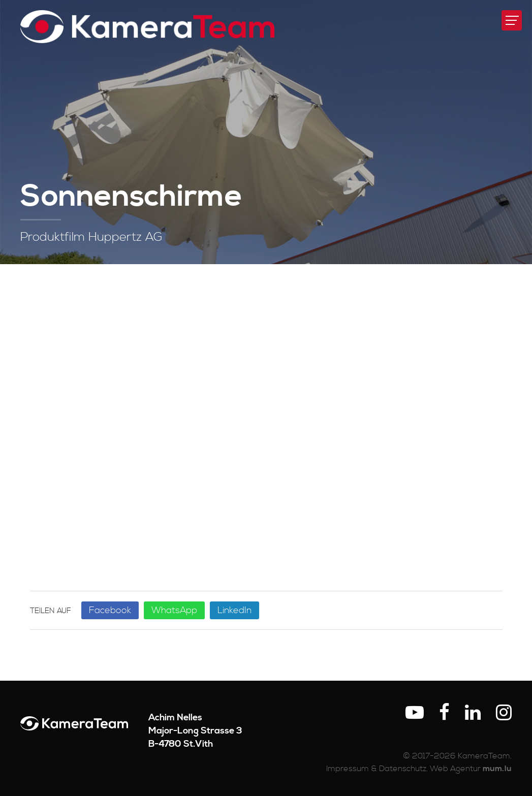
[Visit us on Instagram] (504, 713)
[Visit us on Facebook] (444, 713)
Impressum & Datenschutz (376, 769)
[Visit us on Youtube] (415, 713)
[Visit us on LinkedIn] (473, 713)
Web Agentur (455, 769)
